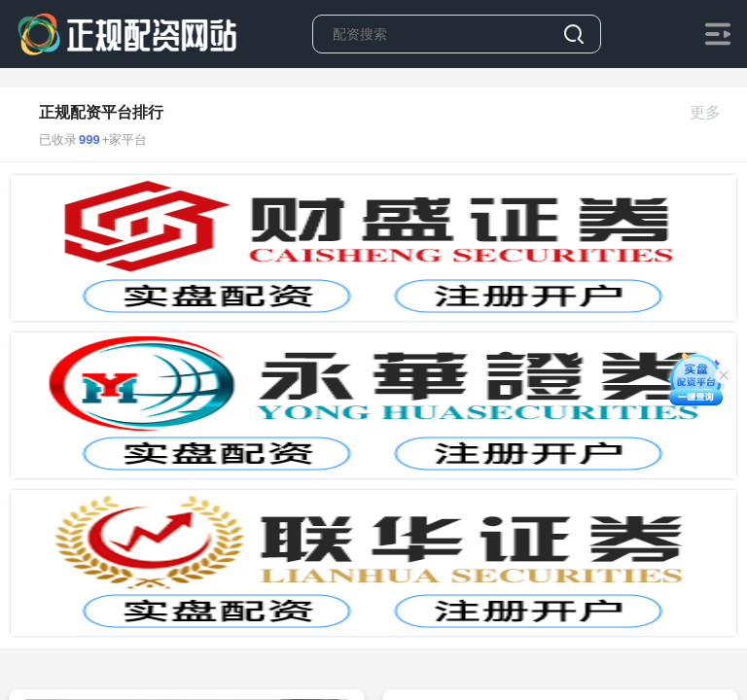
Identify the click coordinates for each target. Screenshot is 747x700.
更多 (713, 112)
